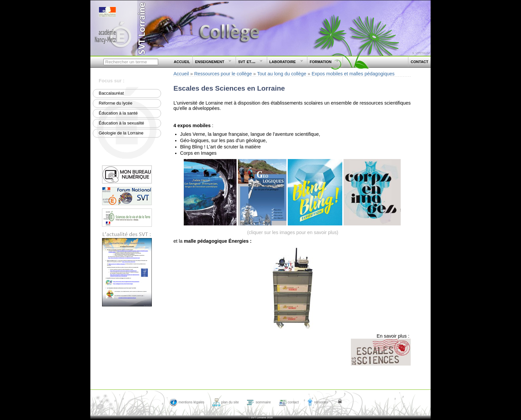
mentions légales (187, 402)
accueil (182, 61)
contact (419, 61)
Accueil (181, 74)
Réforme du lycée (116, 103)
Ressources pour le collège (223, 74)
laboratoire (285, 63)
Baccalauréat (111, 93)
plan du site (226, 402)
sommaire (259, 402)
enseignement (212, 63)
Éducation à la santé (118, 113)
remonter (317, 402)
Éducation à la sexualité (121, 123)
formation (323, 63)
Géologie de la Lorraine (121, 133)
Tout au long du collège (282, 74)
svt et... (250, 63)
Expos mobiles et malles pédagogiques (353, 74)
